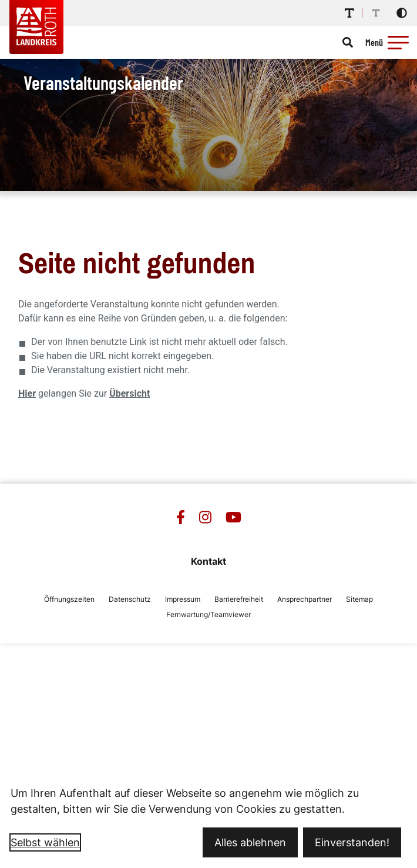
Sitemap (359, 599)
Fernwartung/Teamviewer (208, 614)
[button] (398, 42)
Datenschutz (130, 599)
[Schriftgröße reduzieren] (376, 13)
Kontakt (208, 561)
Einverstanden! (352, 842)
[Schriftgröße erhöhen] (349, 13)
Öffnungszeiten (69, 599)
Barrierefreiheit (239, 599)
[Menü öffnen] (389, 42)
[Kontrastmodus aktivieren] (402, 13)
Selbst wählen (45, 842)
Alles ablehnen (250, 842)
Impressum (183, 599)
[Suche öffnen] (348, 42)
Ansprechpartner (305, 599)
